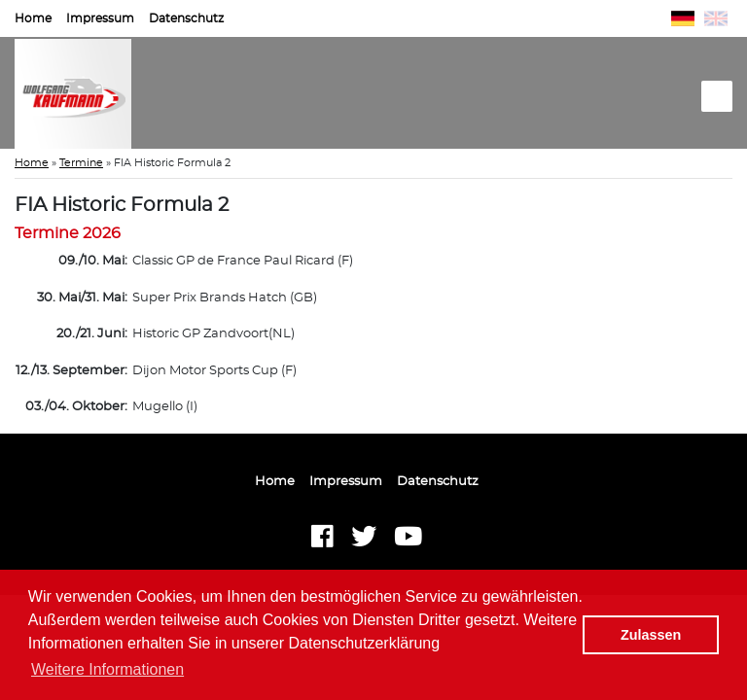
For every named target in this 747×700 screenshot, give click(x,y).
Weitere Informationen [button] (107, 669)
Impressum (100, 18)
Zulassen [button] (651, 635)
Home (33, 18)
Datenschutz (186, 18)
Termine (81, 163)
